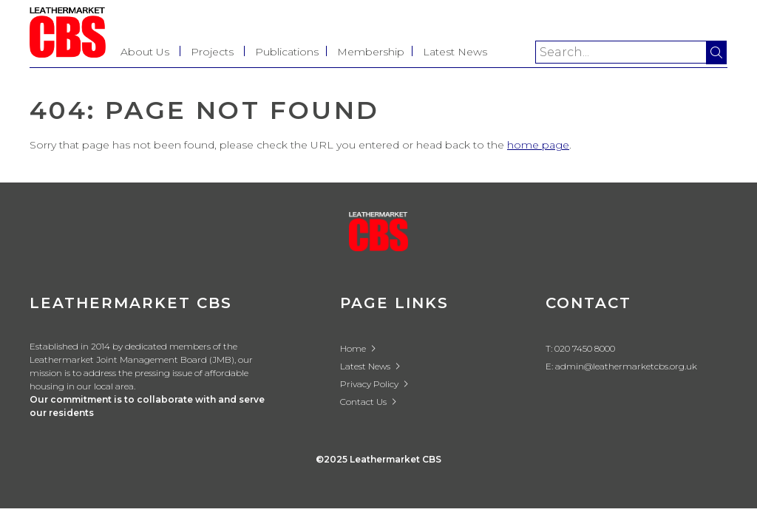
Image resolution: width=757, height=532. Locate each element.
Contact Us (369, 402)
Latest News (455, 52)
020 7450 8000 (585, 348)
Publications (287, 52)
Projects (212, 52)
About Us (145, 52)
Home (358, 348)
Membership (371, 52)
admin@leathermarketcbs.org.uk (626, 366)
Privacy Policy (374, 384)
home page (538, 145)
